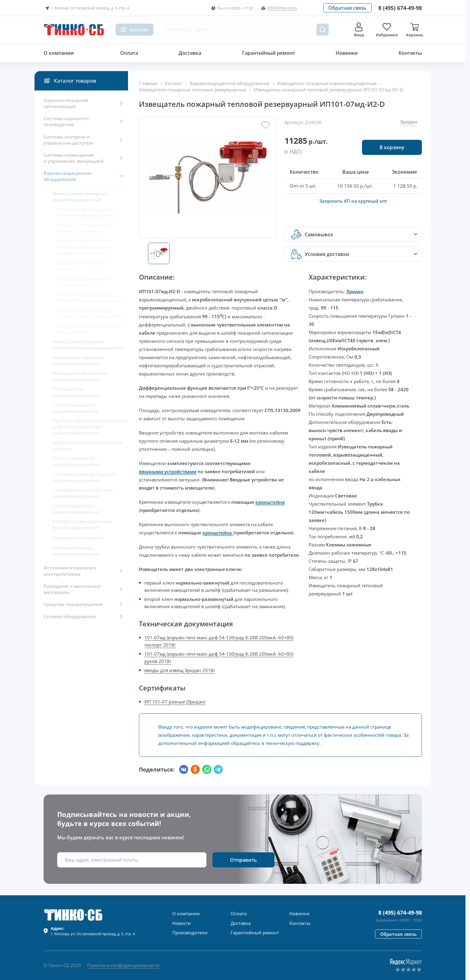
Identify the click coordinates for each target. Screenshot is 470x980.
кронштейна (270, 502)
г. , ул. (93, 931)
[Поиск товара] (323, 30)
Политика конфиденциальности (123, 965)
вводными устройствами (168, 471)
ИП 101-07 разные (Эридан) (175, 702)
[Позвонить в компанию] (400, 8)
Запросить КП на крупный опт (353, 201)
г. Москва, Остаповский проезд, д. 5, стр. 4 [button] (86, 8)
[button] (347, 8)
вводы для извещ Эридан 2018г (180, 670)
